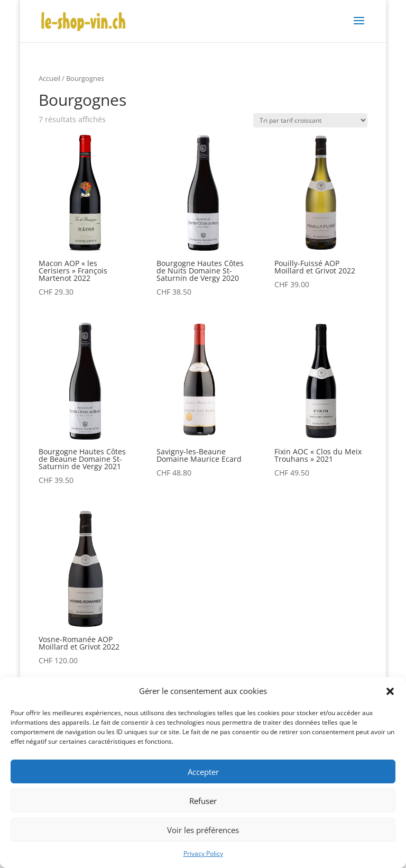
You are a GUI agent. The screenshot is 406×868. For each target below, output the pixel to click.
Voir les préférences (203, 830)
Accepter (203, 772)
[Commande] (310, 120)
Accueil (49, 78)
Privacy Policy (203, 853)
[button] (390, 691)
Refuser (203, 801)
